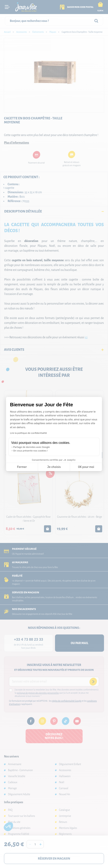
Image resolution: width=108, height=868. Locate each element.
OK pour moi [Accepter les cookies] (86, 467)
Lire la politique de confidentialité (28, 433)
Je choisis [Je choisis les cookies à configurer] (54, 467)
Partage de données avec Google (31, 447)
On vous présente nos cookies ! (30, 451)
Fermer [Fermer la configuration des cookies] (22, 467)
